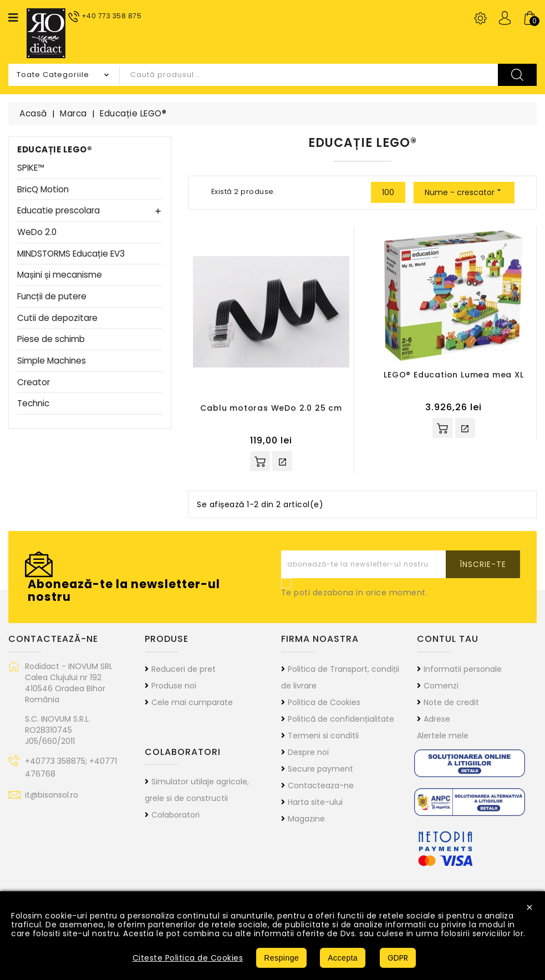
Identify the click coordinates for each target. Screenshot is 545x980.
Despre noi (308, 752)
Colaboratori (175, 815)
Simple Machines (52, 361)
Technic (33, 404)
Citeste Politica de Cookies (188, 958)
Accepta (343, 958)
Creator (34, 383)
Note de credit (451, 702)
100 (388, 192)
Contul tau (448, 639)
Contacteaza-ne (321, 785)
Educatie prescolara (58, 211)
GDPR (398, 958)
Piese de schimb (51, 340)
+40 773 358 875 (112, 16)
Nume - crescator (464, 192)
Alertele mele (443, 736)
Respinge (281, 958)
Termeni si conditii (323, 736)
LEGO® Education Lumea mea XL (454, 375)
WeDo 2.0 (37, 233)
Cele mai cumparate (192, 702)
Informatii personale (463, 669)
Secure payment (320, 769)
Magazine (306, 819)
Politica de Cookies (324, 702)
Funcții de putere (52, 297)
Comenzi (441, 686)
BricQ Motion (43, 190)
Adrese (437, 719)
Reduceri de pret (184, 669)
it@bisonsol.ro (52, 795)
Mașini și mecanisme (60, 275)
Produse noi (174, 686)
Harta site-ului (315, 802)
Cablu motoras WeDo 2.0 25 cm (271, 408)
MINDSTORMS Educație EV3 (71, 254)
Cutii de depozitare (57, 318)
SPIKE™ (31, 168)
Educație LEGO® (55, 149)
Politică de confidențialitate (341, 719)
